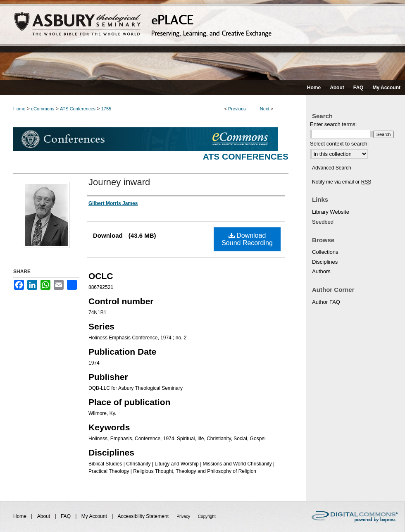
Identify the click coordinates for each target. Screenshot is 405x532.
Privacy (184, 516)
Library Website (331, 212)
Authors (321, 271)
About (44, 516)
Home (19, 109)
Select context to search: (339, 144)
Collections (325, 252)
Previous (237, 109)
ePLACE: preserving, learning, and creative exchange (202, 40)
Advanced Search (332, 168)
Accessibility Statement (144, 516)
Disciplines (325, 262)
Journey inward (119, 182)
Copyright (207, 516)
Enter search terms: (333, 124)
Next (265, 109)
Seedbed (323, 222)
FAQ (66, 516)
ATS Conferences (78, 109)
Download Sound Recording (247, 239)
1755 (106, 109)
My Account (95, 516)
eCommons (43, 109)
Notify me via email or (342, 182)
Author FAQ (326, 302)
